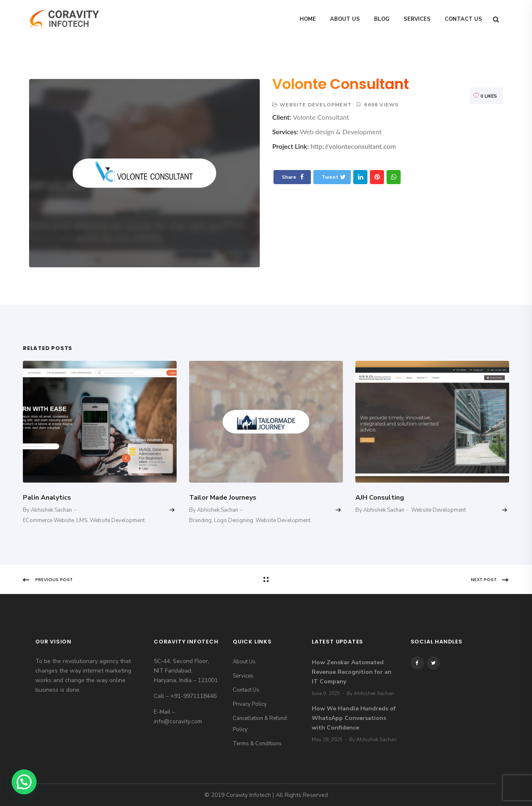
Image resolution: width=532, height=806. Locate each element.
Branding (200, 520)
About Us (345, 19)
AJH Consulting (380, 498)
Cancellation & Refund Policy (260, 724)
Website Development (316, 105)
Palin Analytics (47, 498)
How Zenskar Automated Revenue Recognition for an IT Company (352, 672)
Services (417, 19)
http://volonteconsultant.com (353, 146)
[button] (24, 782)
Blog (382, 19)
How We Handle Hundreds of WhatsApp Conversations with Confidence (354, 718)
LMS (82, 520)
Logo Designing (234, 520)
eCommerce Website (48, 520)
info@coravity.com (178, 721)
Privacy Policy (250, 704)
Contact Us (463, 19)
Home (308, 19)
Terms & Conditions (257, 744)
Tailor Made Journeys (223, 498)
